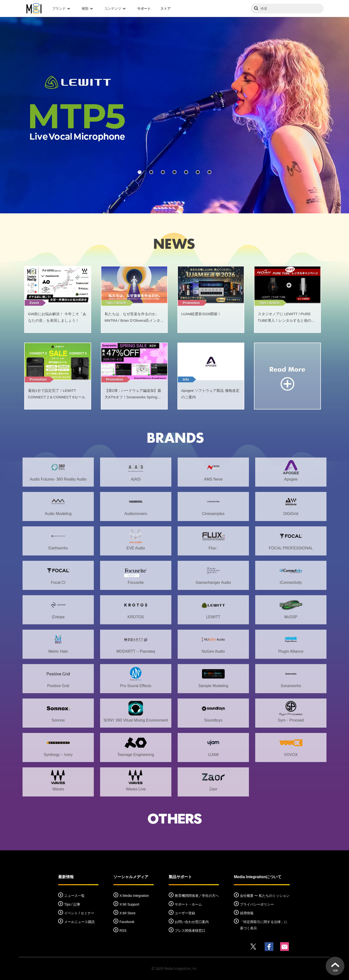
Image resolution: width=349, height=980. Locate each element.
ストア (166, 8)
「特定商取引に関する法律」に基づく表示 (264, 925)
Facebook (127, 922)
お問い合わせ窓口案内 (192, 922)
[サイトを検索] (287, 8)
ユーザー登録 (185, 913)
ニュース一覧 (74, 896)
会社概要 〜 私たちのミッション (265, 896)
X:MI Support (129, 904)
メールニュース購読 (79, 922)
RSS (123, 931)
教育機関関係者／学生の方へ (197, 896)
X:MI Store (127, 913)
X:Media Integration (134, 896)
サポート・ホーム (188, 904)
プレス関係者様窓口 (190, 931)
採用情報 (247, 913)
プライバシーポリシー (257, 904)
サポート (144, 8)
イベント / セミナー (79, 913)
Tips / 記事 (72, 904)
